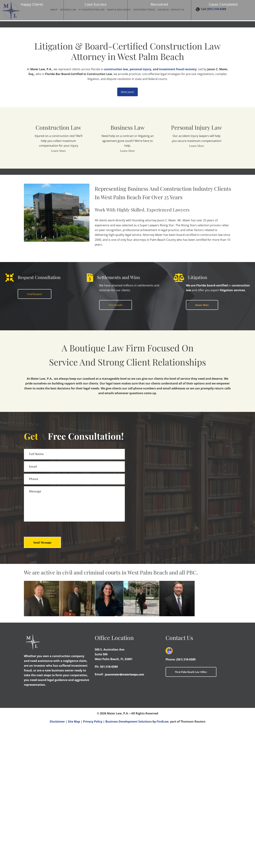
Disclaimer (57, 863)
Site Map (74, 863)
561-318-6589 (109, 808)
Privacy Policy (93, 863)
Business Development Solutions (129, 863)
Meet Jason (127, 92)
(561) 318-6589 (186, 800)
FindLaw (163, 863)
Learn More (58, 151)
